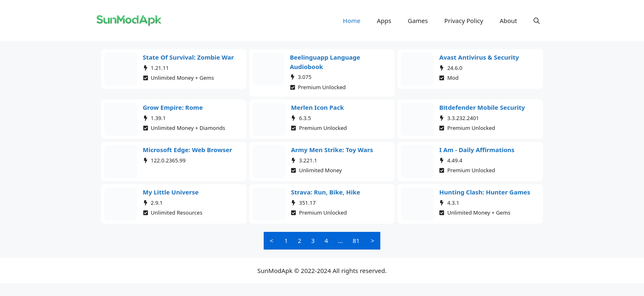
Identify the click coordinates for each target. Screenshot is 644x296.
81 (356, 240)
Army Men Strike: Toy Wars (332, 150)
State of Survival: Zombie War (189, 57)
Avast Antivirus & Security (479, 57)
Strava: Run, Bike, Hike (325, 192)
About (508, 21)
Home (352, 21)
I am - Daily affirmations (477, 150)
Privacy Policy (464, 21)
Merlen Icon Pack (317, 107)
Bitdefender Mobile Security (482, 107)
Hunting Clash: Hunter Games (485, 192)
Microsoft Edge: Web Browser (188, 150)
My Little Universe (171, 192)
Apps (384, 21)
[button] (537, 21)
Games (418, 21)
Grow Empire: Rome (173, 107)
